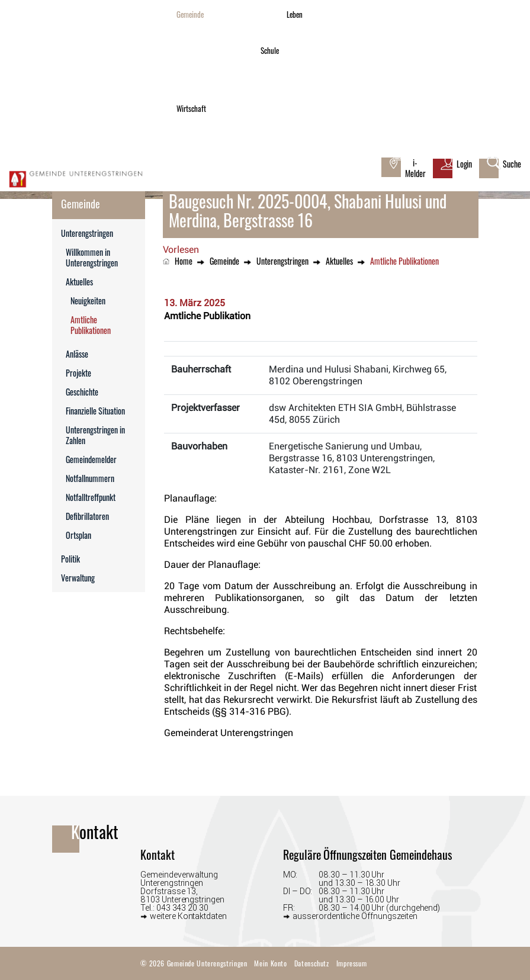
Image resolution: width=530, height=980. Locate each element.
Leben (295, 15)
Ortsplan (78, 535)
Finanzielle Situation (95, 411)
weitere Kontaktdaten (188, 916)
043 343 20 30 (182, 908)
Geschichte (82, 392)
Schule (270, 51)
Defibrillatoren (87, 516)
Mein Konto (270, 963)
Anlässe (77, 354)
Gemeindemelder (91, 459)
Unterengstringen (87, 233)
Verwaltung (78, 578)
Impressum (352, 963)
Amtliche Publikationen (108, 325)
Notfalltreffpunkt (91, 497)
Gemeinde (190, 15)
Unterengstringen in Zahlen (95, 435)
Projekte (78, 373)
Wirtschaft (191, 109)
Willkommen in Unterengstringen (92, 257)
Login (465, 164)
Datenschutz (312, 963)
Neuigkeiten (88, 301)
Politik (70, 559)
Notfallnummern (90, 478)
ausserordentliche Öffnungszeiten (355, 916)
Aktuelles (79, 282)
